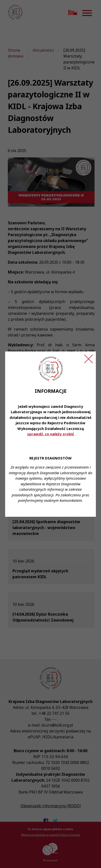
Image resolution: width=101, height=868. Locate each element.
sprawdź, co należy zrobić (51, 434)
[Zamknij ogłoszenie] (89, 359)
